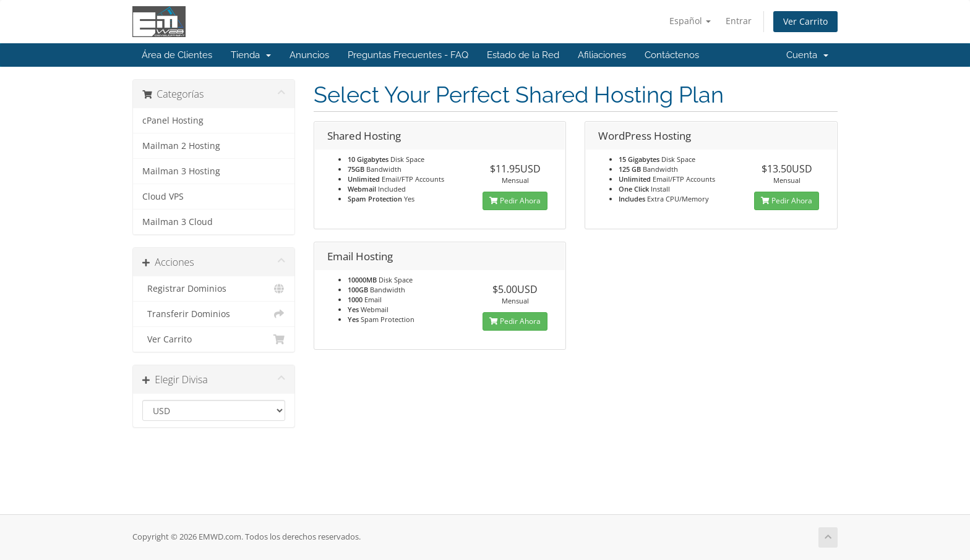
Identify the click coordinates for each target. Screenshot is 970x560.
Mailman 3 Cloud (178, 222)
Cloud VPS (163, 197)
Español (690, 21)
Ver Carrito (805, 21)
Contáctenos (672, 55)
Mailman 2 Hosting (181, 146)
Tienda (251, 55)
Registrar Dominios (214, 289)
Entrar (739, 21)
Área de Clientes (177, 55)
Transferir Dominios (214, 314)
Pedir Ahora (515, 201)
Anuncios (309, 55)
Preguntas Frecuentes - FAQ (408, 55)
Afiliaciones (602, 55)
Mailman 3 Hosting (181, 171)
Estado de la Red (523, 55)
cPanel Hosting (173, 121)
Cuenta (807, 55)
